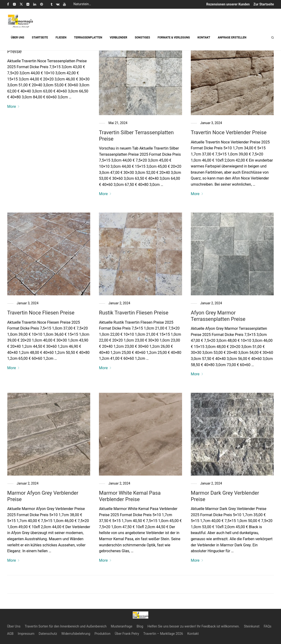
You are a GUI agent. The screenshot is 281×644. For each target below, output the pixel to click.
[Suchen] (272, 38)
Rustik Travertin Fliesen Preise (134, 313)
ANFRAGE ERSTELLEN (232, 38)
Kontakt (193, 634)
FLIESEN (61, 38)
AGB (10, 634)
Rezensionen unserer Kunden (228, 4)
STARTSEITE (40, 38)
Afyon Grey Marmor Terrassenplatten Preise (218, 316)
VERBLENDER (119, 38)
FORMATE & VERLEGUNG (174, 38)
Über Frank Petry (127, 634)
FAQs (268, 626)
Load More (140, 586)
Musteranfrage (121, 626)
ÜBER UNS (18, 38)
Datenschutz (48, 634)
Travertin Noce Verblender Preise (229, 132)
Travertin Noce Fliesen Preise (41, 313)
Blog (140, 626)
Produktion (102, 634)
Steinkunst (252, 626)
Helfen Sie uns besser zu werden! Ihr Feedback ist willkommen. (193, 626)
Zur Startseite (264, 4)
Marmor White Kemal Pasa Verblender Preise (130, 496)
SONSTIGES (143, 38)
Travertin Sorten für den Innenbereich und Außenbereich (66, 626)
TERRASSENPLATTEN (88, 38)
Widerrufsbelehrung (76, 634)
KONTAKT (204, 38)
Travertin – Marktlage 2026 (163, 634)
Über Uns (14, 626)
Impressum (26, 634)
